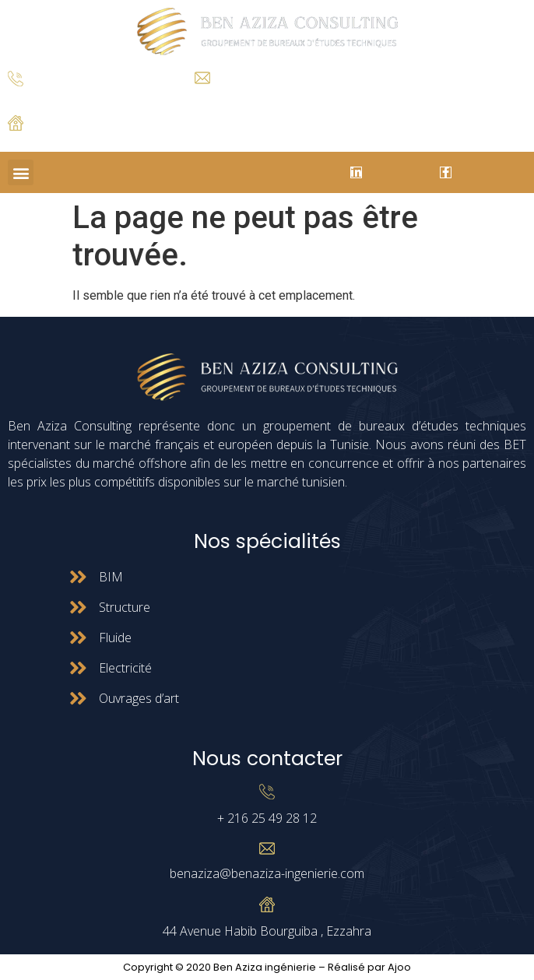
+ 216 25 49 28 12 (46, 98)
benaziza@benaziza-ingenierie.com (267, 873)
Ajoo (399, 967)
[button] (21, 172)
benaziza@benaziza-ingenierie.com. (270, 96)
